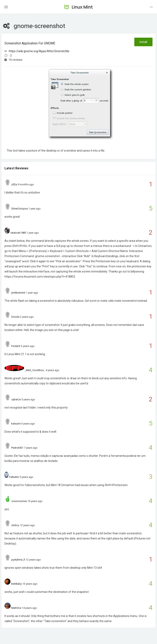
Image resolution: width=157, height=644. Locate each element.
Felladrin (14, 477)
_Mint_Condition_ (35, 370)
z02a (14, 184)
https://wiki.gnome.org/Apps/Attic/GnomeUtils (39, 51)
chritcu (15, 525)
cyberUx (16, 399)
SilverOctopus (20, 209)
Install (143, 42)
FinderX (16, 346)
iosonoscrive (19, 501)
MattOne (16, 608)
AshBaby (16, 584)
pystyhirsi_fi (18, 560)
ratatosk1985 (18, 233)
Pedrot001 (17, 448)
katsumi (16, 424)
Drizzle (15, 317)
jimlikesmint (18, 293)
